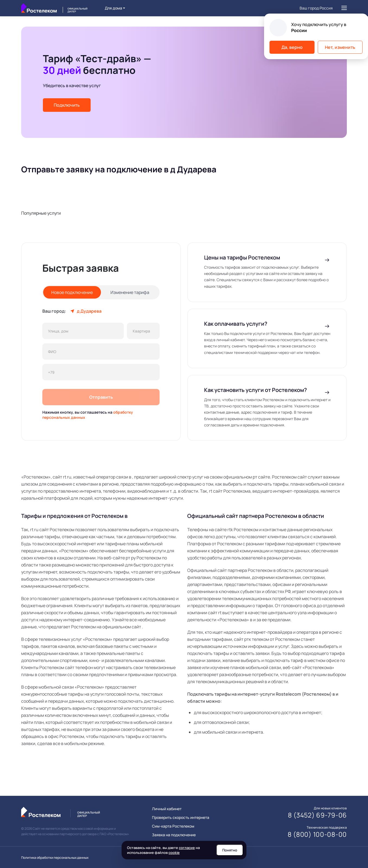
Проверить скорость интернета (181, 818)
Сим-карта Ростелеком (173, 826)
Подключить (67, 105)
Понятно (230, 850)
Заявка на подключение (174, 835)
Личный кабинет (167, 809)
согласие (187, 848)
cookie (174, 853)
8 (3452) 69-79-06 (317, 815)
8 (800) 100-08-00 (317, 834)
